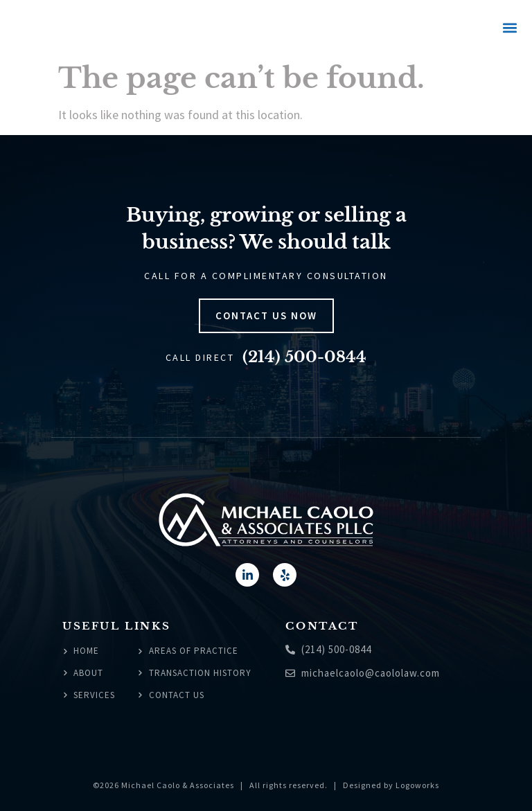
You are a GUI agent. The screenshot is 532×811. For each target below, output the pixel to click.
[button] (509, 28)
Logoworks (417, 785)
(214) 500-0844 (304, 357)
